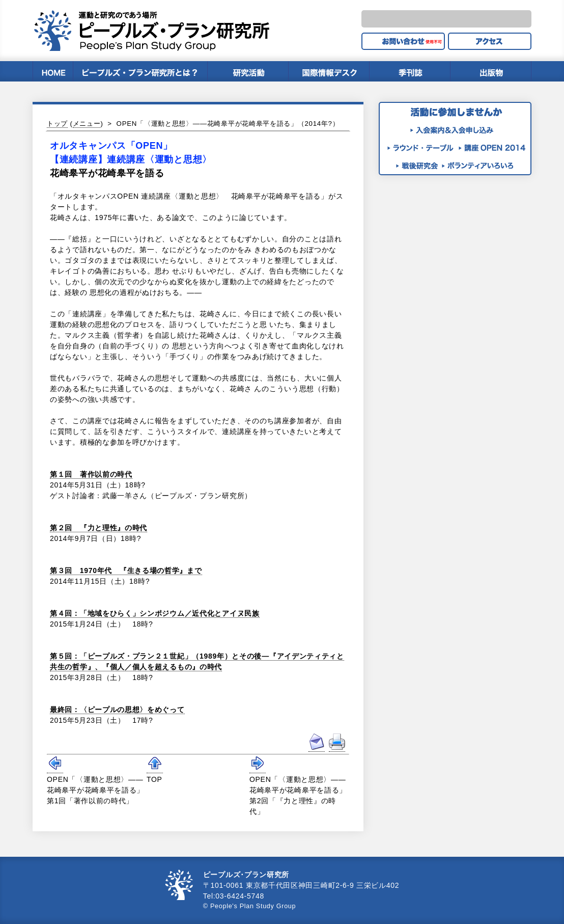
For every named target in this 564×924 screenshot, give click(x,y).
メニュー (87, 124)
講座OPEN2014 (494, 147)
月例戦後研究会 (419, 165)
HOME (53, 71)
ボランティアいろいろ (477, 165)
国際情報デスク (329, 71)
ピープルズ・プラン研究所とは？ (140, 71)
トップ (57, 124)
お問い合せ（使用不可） (403, 41)
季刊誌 (410, 71)
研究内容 (248, 71)
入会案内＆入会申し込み (452, 130)
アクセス (490, 41)
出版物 (491, 71)
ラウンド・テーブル (423, 147)
